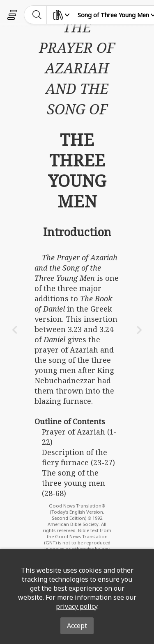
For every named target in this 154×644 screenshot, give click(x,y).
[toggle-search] (37, 15)
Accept (77, 626)
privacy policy (77, 606)
